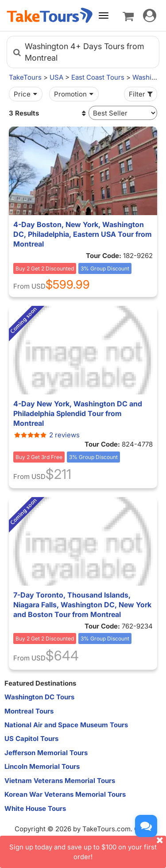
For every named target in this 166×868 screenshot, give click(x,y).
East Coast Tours (98, 77)
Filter (142, 94)
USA (56, 77)
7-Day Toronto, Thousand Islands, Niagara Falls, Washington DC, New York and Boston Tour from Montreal (82, 605)
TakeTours (25, 77)
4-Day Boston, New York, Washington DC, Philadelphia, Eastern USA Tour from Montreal (83, 234)
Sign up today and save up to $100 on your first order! (88, 848)
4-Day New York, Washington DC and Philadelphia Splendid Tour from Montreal (78, 413)
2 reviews (46, 435)
